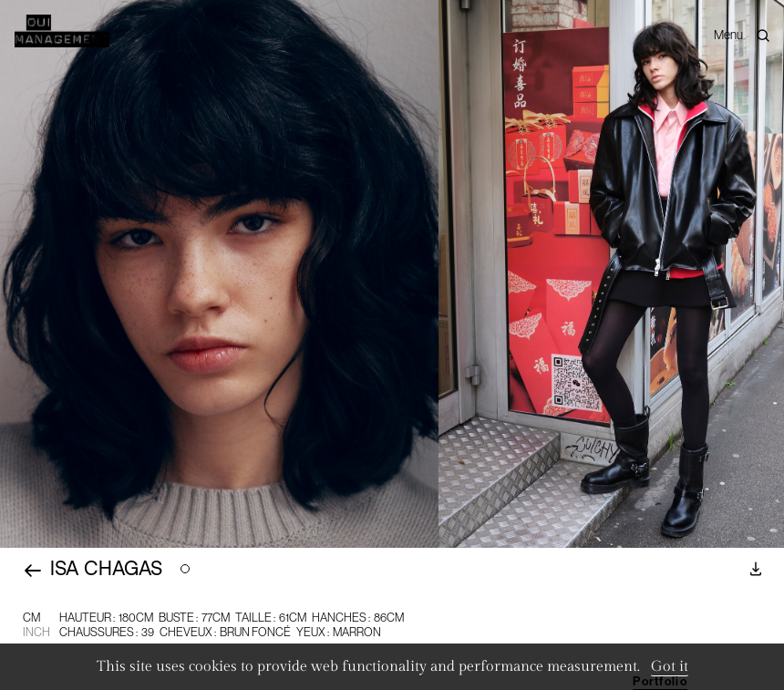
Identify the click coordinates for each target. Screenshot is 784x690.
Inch (36, 632)
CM (31, 618)
